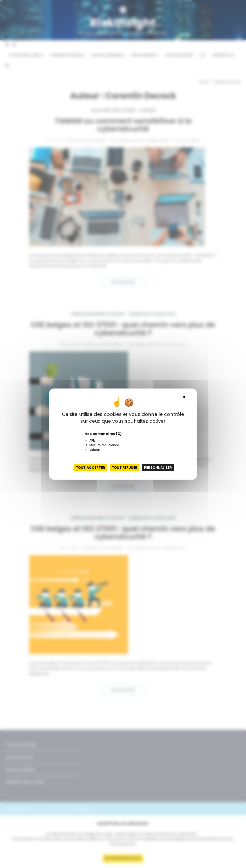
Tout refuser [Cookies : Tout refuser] (125, 468)
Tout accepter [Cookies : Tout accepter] (90, 468)
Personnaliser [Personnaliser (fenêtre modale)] (158, 468)
